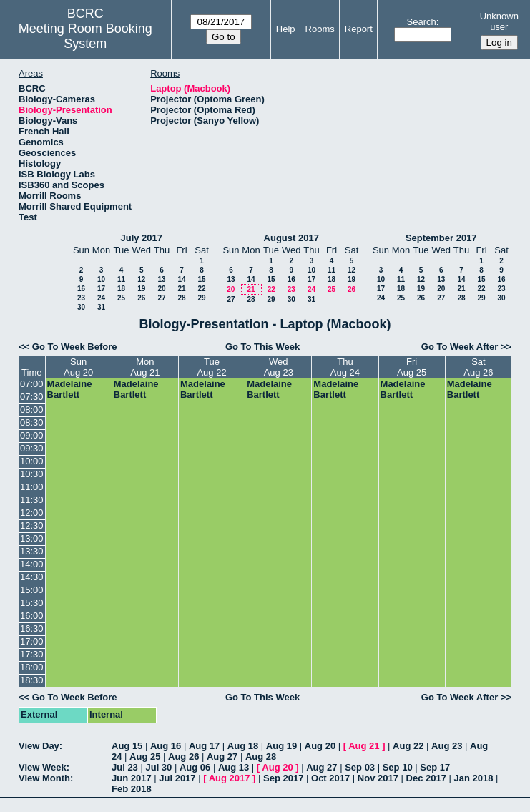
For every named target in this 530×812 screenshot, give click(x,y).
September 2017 (441, 238)
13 (161, 279)
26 (141, 298)
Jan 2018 (474, 778)
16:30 (32, 628)
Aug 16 (166, 746)
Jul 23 (125, 767)
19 (141, 289)
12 (141, 279)
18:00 (32, 667)
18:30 (32, 680)
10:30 (32, 474)
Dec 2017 (426, 778)
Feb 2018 (132, 789)
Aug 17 (204, 746)
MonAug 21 (145, 367)
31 (101, 307)
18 (121, 289)
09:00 (32, 435)
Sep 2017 (283, 778)
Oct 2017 (330, 778)
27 (161, 298)
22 (201, 289)
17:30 (32, 654)
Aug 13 (234, 767)
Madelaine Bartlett (70, 389)
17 (101, 289)
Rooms (320, 29)
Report (359, 29)
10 (101, 279)
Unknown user (499, 21)
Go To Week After (460, 347)
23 (81, 298)
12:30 (32, 525)
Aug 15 (127, 746)
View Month (44, 778)
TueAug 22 (211, 367)
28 (181, 298)
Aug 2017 (230, 778)
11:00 (32, 487)
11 (121, 279)
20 (161, 289)
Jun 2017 (132, 778)
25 (121, 298)
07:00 (32, 384)
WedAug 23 (279, 367)
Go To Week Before (75, 347)
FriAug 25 (412, 367)
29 (201, 298)
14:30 (32, 577)
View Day (39, 746)
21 (181, 289)
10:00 (32, 461)
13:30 (32, 551)
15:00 (32, 590)
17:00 (32, 641)
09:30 (32, 448)
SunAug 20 (78, 367)
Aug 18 (243, 746)
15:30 (32, 603)
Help (286, 29)
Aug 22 (408, 746)
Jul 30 (158, 767)
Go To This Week (262, 347)
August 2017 (291, 238)
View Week (43, 767)
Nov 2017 (378, 778)
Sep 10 (398, 767)
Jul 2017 (177, 778)
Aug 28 (261, 757)
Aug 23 (447, 746)
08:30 (32, 422)
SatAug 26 (478, 367)
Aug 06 (195, 767)
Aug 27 (222, 757)
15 (201, 279)
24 (101, 298)
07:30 (32, 397)
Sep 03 (360, 767)
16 (81, 289)
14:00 (32, 564)
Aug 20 (320, 746)
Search (422, 22)
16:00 (32, 616)
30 (81, 307)
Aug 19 (281, 746)
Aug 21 (364, 746)
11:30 (32, 500)
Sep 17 (435, 767)
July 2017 (141, 238)
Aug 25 (145, 757)
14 (181, 279)
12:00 (32, 513)
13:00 (32, 538)
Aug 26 (183, 757)
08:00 (32, 410)
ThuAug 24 (345, 367)
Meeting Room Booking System (85, 36)
